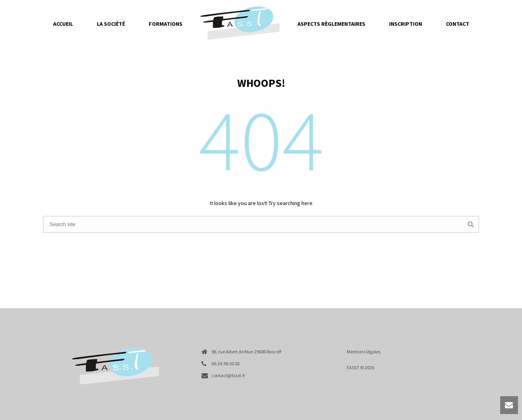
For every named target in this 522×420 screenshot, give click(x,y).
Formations (166, 24)
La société (111, 24)
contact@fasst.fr (228, 375)
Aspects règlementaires (331, 24)
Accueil (63, 24)
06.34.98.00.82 (226, 363)
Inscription (406, 24)
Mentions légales (364, 352)
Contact (458, 24)
